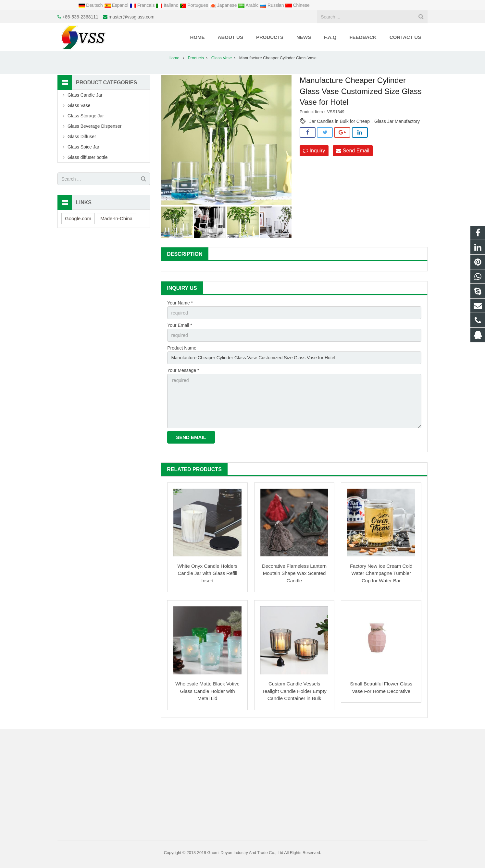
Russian (272, 5)
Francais (143, 5)
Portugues (194, 5)
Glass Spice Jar (83, 147)
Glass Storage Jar (86, 116)
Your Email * (180, 325)
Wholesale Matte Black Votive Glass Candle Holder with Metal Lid (207, 691)
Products (196, 58)
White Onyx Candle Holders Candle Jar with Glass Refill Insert (207, 573)
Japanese (224, 5)
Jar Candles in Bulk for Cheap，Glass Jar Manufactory (365, 121)
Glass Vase (222, 58)
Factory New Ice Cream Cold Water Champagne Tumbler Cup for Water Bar (381, 573)
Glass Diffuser (82, 137)
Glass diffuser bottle (87, 157)
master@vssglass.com (132, 17)
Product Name (182, 348)
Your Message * (183, 370)
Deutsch (91, 5)
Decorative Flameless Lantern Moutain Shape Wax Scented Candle (294, 573)
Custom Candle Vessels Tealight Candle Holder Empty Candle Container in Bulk (294, 691)
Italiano (168, 5)
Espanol (117, 5)
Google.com (78, 218)
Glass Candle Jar (85, 95)
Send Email (353, 151)
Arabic (249, 5)
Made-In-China (116, 218)
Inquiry (314, 151)
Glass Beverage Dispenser (95, 126)
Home (174, 58)
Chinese (298, 5)
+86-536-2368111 (80, 17)
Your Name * (180, 303)
